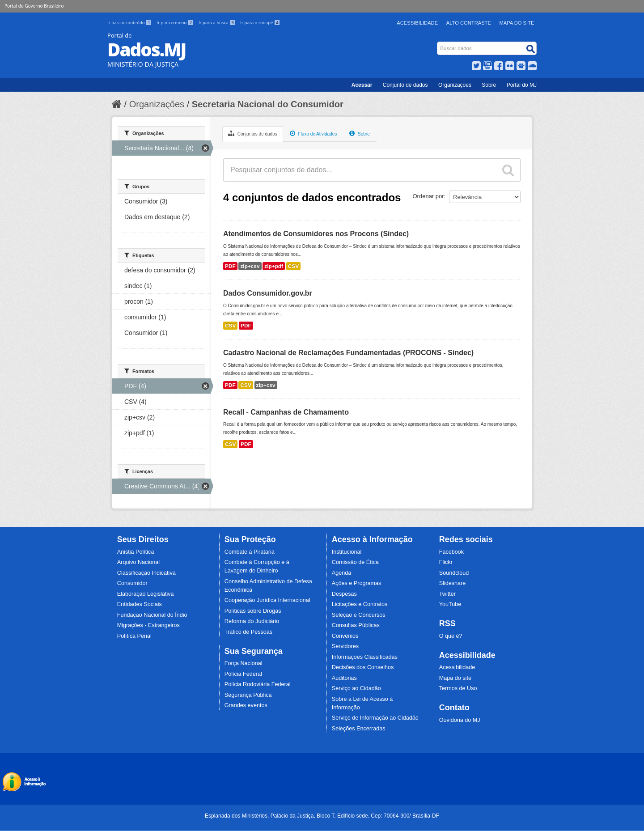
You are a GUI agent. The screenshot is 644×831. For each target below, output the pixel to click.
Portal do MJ (522, 85)
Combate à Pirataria (250, 552)
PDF (230, 266)
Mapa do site (455, 678)
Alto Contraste (469, 23)
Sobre (489, 85)
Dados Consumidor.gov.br (268, 293)
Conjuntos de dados (253, 133)
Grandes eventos (246, 705)
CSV (293, 266)
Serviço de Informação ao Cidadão (375, 718)
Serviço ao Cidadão (356, 688)
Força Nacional (244, 663)
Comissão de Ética (355, 562)
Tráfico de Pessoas (248, 632)
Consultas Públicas (356, 625)
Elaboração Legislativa (146, 594)
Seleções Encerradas (359, 729)
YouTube (450, 604)
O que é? (451, 636)
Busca (438, 44)
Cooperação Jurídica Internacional (267, 600)
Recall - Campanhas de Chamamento (286, 412)
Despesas (344, 594)
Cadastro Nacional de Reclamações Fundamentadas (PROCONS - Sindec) (348, 353)
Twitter (447, 594)
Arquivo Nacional (138, 562)
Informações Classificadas (365, 657)
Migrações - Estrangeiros (148, 625)
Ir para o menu (176, 23)
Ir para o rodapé (260, 23)
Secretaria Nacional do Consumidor (268, 104)
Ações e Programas (357, 583)
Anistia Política (136, 552)
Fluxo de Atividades (314, 133)
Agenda (341, 573)
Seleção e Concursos (359, 615)
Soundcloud (454, 573)
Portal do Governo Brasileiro (34, 6)
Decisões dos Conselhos (363, 667)
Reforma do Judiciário (252, 621)
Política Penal (134, 636)
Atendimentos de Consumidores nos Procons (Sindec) (316, 234)
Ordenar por (428, 196)
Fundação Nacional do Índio (152, 615)
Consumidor (132, 583)
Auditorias (344, 678)
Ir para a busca (218, 23)
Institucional (347, 552)
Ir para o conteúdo (130, 23)
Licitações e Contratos (360, 604)
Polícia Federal (243, 674)
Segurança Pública (248, 695)
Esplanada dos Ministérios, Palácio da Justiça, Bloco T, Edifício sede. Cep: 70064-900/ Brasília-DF (322, 816)
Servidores (345, 646)
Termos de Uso (458, 688)
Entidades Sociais (140, 604)
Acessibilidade (417, 23)
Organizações (455, 85)
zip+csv (250, 266)
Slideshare (453, 583)
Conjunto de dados (405, 85)
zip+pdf (274, 266)
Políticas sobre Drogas (253, 611)
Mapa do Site (517, 23)
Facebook (451, 552)
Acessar (362, 85)
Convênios (345, 636)
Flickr (446, 562)
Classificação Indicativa (146, 573)
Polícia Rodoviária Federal (258, 684)
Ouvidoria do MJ (460, 720)
